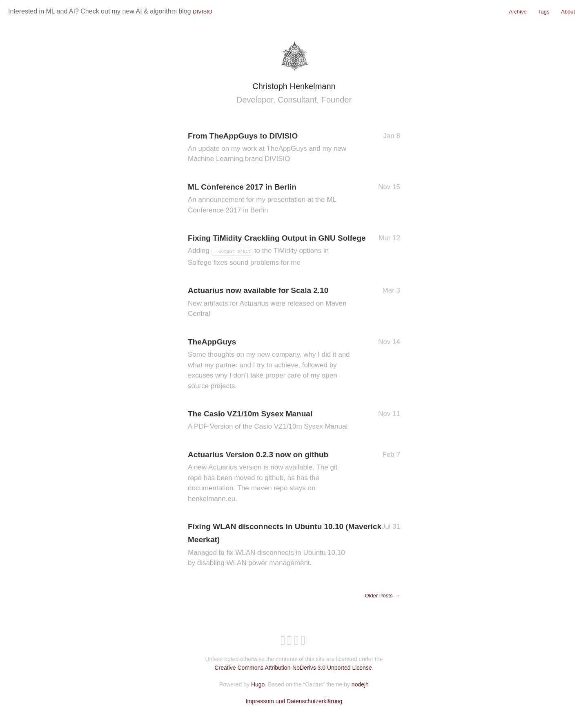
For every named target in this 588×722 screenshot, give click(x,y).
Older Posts (382, 596)
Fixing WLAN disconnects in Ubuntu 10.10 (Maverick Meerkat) (285, 545)
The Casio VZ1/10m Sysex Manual (269, 421)
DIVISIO (203, 12)
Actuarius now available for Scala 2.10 (269, 302)
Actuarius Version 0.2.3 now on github (269, 477)
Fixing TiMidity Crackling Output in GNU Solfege (277, 251)
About (568, 12)
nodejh (360, 684)
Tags (544, 12)
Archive (518, 12)
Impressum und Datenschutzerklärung (294, 701)
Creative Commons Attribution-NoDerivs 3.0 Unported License (293, 668)
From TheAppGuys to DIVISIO (269, 148)
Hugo (258, 684)
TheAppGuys (269, 364)
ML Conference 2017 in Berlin (269, 199)
